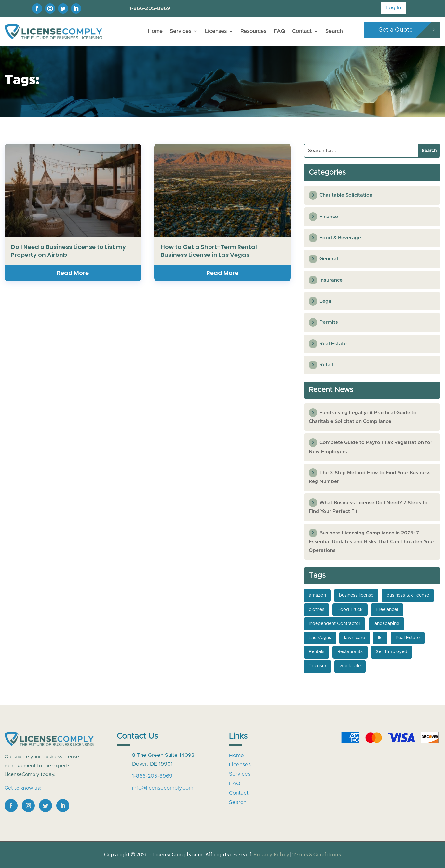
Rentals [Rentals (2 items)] (317, 652)
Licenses (216, 31)
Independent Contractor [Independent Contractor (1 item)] (335, 624)
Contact (302, 31)
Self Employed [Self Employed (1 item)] (391, 652)
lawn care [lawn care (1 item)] (355, 638)
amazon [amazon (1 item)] (317, 595)
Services (181, 31)
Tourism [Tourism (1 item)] (317, 666)
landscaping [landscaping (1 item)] (386, 624)
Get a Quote (396, 30)
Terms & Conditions (317, 855)
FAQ (279, 31)
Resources (253, 31)
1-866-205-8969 (150, 8)
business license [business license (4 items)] (356, 595)
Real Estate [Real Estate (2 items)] (408, 638)
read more (73, 273)
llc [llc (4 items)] (380, 638)
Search (334, 31)
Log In (393, 8)
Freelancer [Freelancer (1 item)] (387, 610)
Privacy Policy (271, 855)
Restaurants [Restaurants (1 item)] (350, 652)
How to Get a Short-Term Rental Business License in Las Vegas (209, 251)
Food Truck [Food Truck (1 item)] (350, 610)
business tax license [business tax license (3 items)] (408, 595)
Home (155, 31)
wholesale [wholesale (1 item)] (350, 666)
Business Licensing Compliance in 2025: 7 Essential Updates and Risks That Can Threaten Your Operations (371, 542)
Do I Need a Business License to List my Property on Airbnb (68, 251)
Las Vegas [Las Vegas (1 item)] (320, 638)
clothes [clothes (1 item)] (317, 610)
